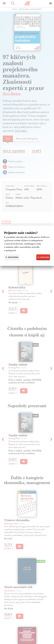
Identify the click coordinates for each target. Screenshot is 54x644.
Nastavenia (12, 257)
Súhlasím (43, 257)
